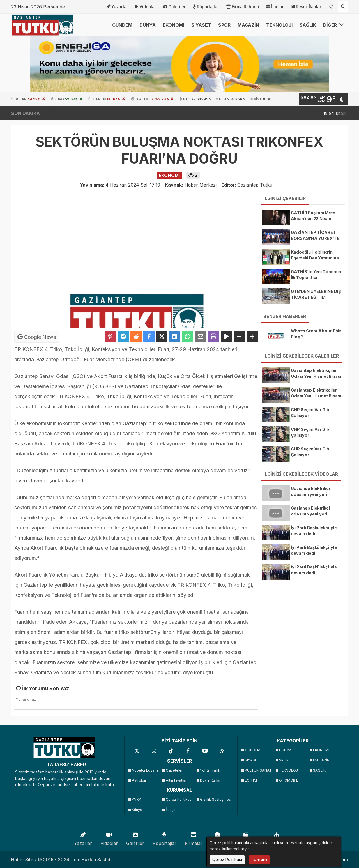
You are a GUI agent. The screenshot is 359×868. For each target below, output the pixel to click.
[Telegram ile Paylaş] (123, 337)
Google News (37, 337)
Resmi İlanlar (306, 7)
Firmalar (194, 838)
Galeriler (174, 7)
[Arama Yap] (343, 7)
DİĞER (333, 25)
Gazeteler (174, 770)
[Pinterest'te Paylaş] (110, 337)
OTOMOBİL (289, 780)
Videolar (146, 7)
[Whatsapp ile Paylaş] (188, 337)
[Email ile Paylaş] (201, 337)
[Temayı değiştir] (331, 6)
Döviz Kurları (211, 780)
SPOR (224, 25)
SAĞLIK (308, 25)
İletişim (172, 810)
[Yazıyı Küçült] (239, 337)
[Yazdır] (213, 337)
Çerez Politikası (179, 799)
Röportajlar (206, 7)
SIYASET (201, 25)
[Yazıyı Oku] (226, 337)
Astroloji (139, 780)
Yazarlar (117, 7)
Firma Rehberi (243, 7)
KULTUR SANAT (258, 770)
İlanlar (275, 7)
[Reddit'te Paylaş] (136, 337)
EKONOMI (173, 25)
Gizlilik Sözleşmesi (215, 799)
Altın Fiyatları (177, 780)
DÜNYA (148, 25)
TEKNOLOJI (279, 25)
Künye (137, 810)
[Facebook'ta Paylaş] (149, 337)
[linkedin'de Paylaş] (175, 337)
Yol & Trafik (210, 770)
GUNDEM (122, 25)
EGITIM (251, 780)
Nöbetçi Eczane (145, 770)
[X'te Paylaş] (162, 337)
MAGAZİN (248, 25)
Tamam (259, 859)
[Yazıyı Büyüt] (252, 337)
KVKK (136, 799)
